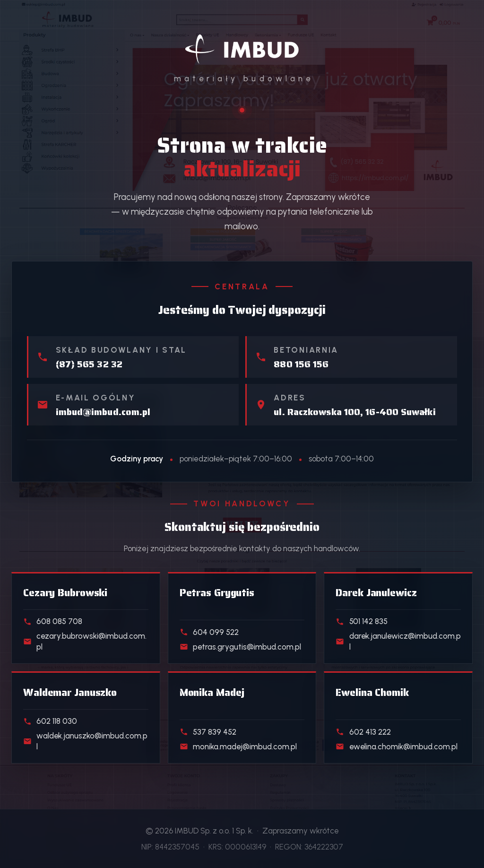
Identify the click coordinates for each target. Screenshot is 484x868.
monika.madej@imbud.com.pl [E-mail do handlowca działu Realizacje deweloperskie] (238, 746)
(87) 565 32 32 (89, 365)
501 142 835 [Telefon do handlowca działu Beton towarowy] (361, 621)
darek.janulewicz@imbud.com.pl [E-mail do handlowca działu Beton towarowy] (398, 641)
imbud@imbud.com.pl (103, 412)
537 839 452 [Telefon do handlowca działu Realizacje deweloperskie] (208, 732)
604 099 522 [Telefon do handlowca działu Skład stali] (209, 632)
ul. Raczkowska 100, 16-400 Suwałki (354, 412)
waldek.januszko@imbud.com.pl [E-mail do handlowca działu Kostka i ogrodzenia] (85, 741)
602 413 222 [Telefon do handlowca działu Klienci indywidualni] (363, 732)
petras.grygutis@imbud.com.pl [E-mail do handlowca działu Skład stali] (240, 647)
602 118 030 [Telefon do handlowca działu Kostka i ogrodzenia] (50, 721)
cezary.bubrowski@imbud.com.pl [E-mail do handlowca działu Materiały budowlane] (85, 641)
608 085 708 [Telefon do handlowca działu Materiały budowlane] (53, 621)
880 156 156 (301, 365)
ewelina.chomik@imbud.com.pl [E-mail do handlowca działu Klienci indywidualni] (396, 746)
